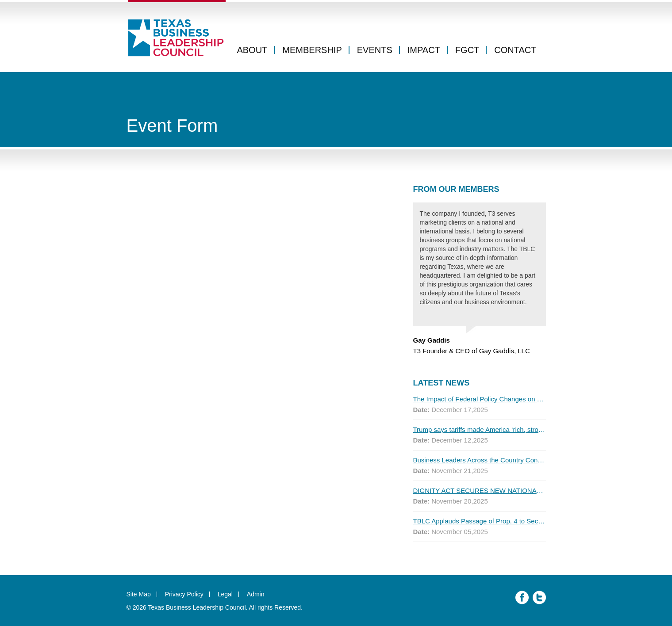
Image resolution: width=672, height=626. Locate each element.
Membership (312, 50)
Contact (515, 50)
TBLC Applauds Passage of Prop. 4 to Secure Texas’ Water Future (480, 521)
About (252, 50)
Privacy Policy (184, 594)
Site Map (139, 594)
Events (375, 50)
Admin (256, 594)
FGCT (467, 50)
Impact (424, 50)
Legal (225, 594)
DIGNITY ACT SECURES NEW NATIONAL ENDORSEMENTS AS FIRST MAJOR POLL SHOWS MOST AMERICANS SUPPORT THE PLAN (480, 490)
